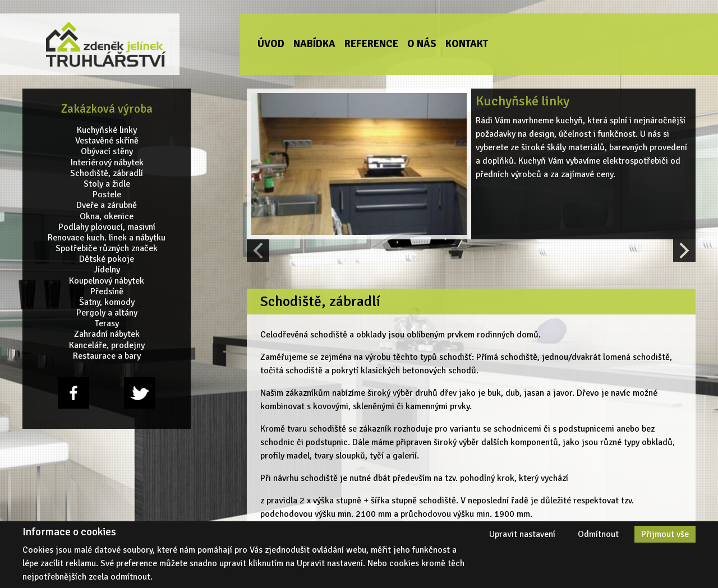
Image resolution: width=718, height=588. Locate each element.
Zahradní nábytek (107, 334)
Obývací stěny (107, 152)
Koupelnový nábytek (107, 281)
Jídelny (107, 270)
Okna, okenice (107, 216)
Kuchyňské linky (107, 130)
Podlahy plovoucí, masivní (107, 227)
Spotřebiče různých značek (107, 249)
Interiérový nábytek (107, 162)
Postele (107, 195)
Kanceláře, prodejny (107, 345)
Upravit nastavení (522, 534)
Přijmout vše (665, 534)
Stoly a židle (107, 184)
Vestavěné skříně (107, 141)
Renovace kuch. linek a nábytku (107, 238)
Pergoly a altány (107, 313)
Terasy (107, 324)
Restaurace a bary (107, 356)
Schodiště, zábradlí (107, 173)
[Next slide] (684, 251)
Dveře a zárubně (107, 205)
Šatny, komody (107, 302)
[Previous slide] (258, 251)
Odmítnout (598, 534)
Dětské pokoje (107, 259)
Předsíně (107, 292)
